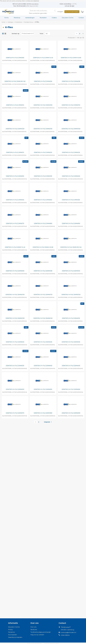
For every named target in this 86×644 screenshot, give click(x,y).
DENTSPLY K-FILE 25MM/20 (15, 342)
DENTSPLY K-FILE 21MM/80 (43, 223)
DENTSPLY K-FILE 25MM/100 (15, 295)
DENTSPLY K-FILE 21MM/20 (43, 152)
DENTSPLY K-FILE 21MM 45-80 (71, 58)
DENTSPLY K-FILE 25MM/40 (43, 366)
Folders (54, 18)
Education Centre (68, 18)
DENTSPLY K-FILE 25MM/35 (15, 366)
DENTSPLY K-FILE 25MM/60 (71, 389)
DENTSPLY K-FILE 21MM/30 (15, 176)
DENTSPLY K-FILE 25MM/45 (71, 366)
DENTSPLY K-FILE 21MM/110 (71, 105)
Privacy (10, 630)
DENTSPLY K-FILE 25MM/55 (43, 389)
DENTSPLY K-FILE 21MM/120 (15, 129)
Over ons (33, 627)
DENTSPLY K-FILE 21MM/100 (43, 105)
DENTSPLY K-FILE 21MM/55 (71, 200)
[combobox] (43, 11)
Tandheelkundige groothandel (40, 632)
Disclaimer (12, 632)
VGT (73, 6)
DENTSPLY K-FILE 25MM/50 (15, 389)
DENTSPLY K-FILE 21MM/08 (71, 81)
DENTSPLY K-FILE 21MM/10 (15, 105)
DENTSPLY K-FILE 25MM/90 (71, 413)
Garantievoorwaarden (15, 637)
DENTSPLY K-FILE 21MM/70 (15, 223)
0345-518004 (35, 4)
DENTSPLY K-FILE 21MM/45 (15, 200)
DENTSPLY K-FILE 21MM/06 (43, 81)
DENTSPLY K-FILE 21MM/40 (71, 176)
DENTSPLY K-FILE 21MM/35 (43, 176)
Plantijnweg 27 (66, 627)
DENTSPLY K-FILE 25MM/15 (71, 318)
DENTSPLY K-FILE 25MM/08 (43, 271)
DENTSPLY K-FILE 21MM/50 (43, 200)
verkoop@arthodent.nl (69, 632)
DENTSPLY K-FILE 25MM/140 (43, 318)
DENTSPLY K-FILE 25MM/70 (15, 413)
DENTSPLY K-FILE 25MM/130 (15, 318)
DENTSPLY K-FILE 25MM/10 (71, 271)
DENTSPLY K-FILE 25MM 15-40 (15, 247)
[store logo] (8, 12)
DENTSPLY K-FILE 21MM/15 (15, 152)
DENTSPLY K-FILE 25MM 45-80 (43, 247)
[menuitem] (6, 18)
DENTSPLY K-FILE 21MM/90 (71, 223)
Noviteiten (43, 18)
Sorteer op (16, 34)
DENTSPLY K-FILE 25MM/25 (43, 342)
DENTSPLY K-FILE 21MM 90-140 (15, 81)
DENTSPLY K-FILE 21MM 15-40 (43, 58)
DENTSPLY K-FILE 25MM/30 (71, 342)
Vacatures (34, 630)
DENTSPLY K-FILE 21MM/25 (71, 152)
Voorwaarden (13, 635)
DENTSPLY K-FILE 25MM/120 (71, 295)
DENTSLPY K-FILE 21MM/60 (15, 58)
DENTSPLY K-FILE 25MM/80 (43, 413)
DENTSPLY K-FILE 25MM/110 (43, 295)
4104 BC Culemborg (67, 630)
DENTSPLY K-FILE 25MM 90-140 (71, 247)
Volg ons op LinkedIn (37, 635)
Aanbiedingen (30, 18)
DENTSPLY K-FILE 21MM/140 (71, 129)
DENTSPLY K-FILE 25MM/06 (15, 271)
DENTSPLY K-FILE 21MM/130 (43, 129)
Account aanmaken (72, 12)
